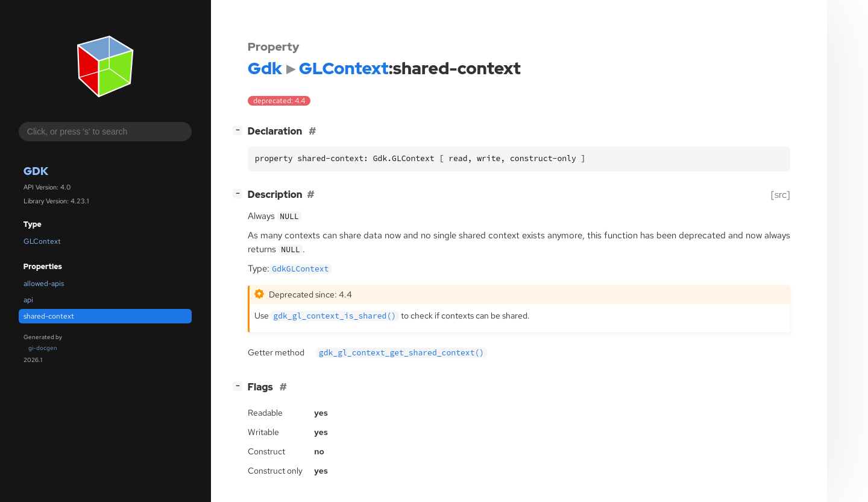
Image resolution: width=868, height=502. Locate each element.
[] (240, 130)
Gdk (36, 171)
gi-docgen (43, 348)
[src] (781, 195)
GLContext (42, 241)
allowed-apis (44, 284)
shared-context (49, 316)
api (28, 300)
